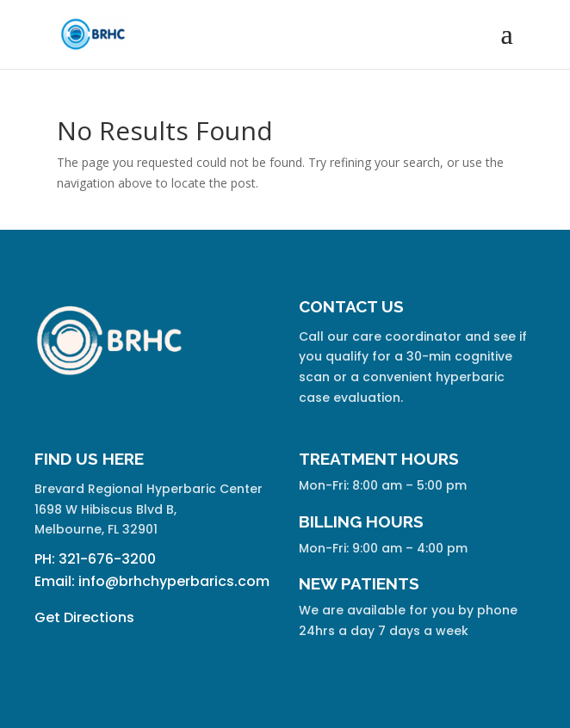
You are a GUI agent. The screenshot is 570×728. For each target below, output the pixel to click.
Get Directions (84, 617)
